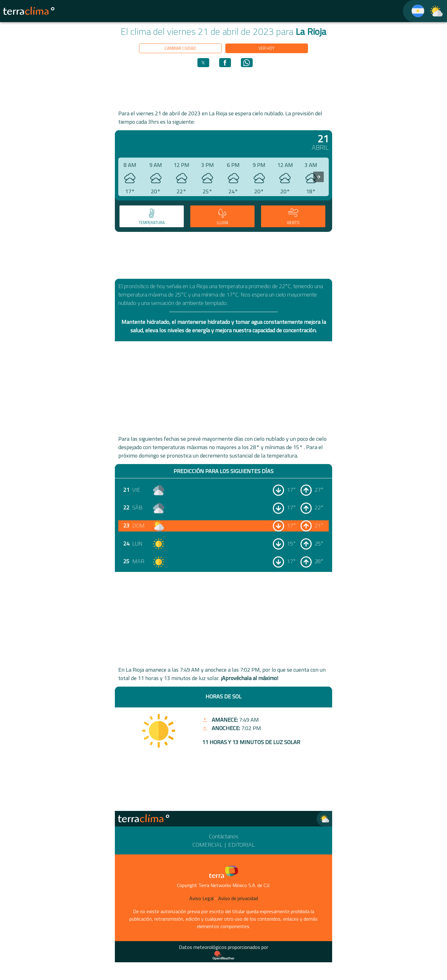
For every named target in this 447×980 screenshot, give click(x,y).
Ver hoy (266, 48)
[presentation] (318, 177)
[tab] (152, 216)
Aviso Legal (201, 898)
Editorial (241, 845)
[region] (223, 88)
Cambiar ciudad (180, 48)
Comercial (207, 845)
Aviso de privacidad (238, 898)
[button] (203, 63)
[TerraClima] (414, 11)
